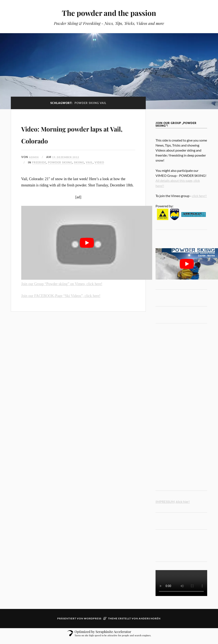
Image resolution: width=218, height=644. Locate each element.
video (99, 162)
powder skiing (60, 162)
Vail (89, 162)
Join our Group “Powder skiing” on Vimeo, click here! (62, 284)
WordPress (93, 618)
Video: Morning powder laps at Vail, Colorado (71, 134)
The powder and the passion (109, 13)
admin (34, 157)
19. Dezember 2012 (68, 157)
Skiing (79, 162)
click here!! (199, 196)
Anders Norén (150, 618)
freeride (39, 162)
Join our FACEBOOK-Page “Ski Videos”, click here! (61, 296)
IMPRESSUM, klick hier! (173, 502)
